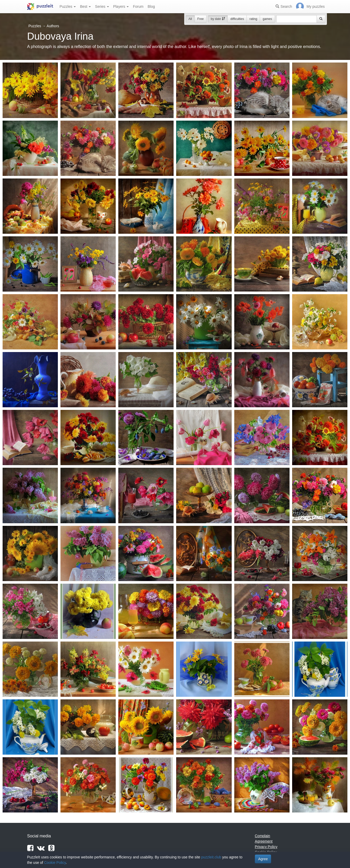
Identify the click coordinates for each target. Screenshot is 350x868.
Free (201, 19)
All (190, 19)
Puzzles (68, 6)
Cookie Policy (55, 863)
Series (102, 6)
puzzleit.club (211, 857)
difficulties (237, 19)
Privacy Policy (266, 847)
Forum (138, 6)
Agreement (264, 841)
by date (218, 19)
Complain (262, 836)
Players (121, 6)
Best (85, 6)
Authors (53, 26)
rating (253, 19)
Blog (151, 6)
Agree (263, 859)
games (267, 19)
